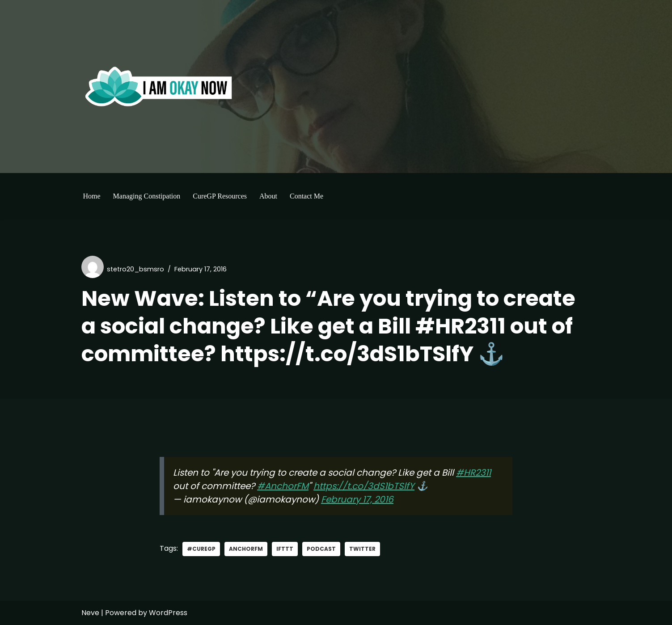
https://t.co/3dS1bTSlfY (364, 486)
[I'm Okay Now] (159, 86)
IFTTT (285, 549)
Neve (90, 613)
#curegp (201, 549)
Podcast (321, 549)
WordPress (168, 613)
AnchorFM (246, 549)
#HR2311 (473, 473)
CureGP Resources (220, 196)
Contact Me (306, 196)
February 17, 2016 (357, 499)
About (268, 196)
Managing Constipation (147, 196)
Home (92, 196)
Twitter (362, 549)
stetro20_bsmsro (135, 269)
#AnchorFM (283, 486)
